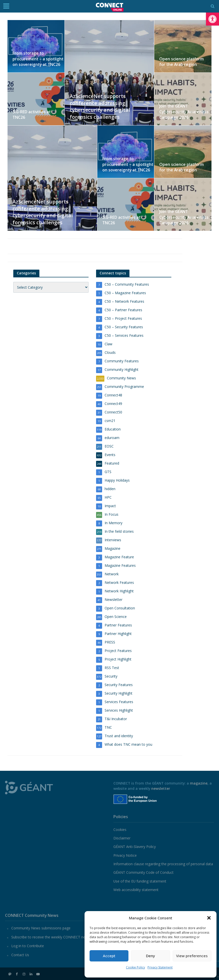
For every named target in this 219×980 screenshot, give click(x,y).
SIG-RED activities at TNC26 (38, 118)
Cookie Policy (135, 967)
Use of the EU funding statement (140, 881)
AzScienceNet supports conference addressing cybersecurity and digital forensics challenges (102, 105)
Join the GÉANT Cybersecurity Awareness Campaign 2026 (182, 112)
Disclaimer (122, 838)
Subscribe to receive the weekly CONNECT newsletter (55, 937)
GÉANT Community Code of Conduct (143, 872)
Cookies (120, 830)
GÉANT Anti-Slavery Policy (135, 847)
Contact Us (20, 955)
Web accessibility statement (136, 890)
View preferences (192, 956)
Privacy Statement (160, 967)
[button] (212, 19)
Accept (109, 956)
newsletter (161, 788)
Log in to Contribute (28, 946)
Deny (151, 956)
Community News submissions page (41, 928)
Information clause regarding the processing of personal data (163, 864)
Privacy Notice (125, 855)
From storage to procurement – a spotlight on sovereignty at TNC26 (36, 59)
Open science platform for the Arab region (184, 62)
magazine (199, 783)
